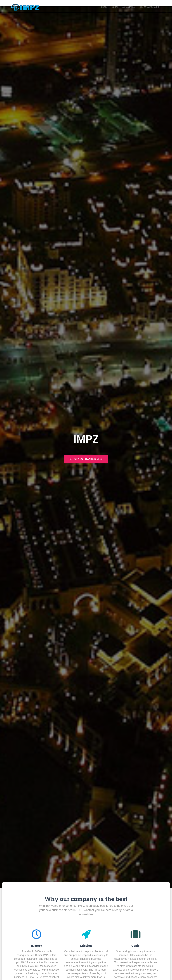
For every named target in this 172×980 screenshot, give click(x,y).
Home (104, 8)
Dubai (115, 8)
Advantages (129, 8)
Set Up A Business (150, 8)
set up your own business (86, 460)
